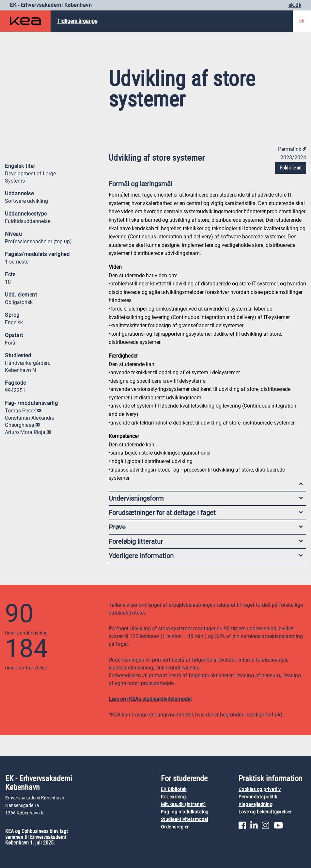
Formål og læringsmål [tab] (206, 185)
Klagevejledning (256, 804)
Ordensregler (175, 827)
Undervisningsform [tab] (206, 498)
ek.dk (295, 5)
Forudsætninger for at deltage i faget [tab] (206, 513)
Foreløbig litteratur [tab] (206, 541)
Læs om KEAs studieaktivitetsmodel (150, 699)
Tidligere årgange (77, 21)
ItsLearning (173, 797)
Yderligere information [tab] (206, 556)
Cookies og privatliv (260, 789)
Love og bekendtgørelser (265, 812)
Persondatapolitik (258, 797)
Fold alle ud (291, 168)
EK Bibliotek (174, 789)
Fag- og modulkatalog (185, 812)
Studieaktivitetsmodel (185, 820)
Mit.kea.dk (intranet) (183, 804)
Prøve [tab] (206, 527)
